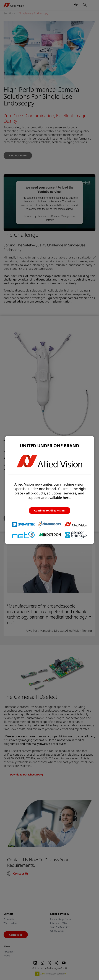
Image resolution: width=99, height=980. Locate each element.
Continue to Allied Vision (49, 511)
